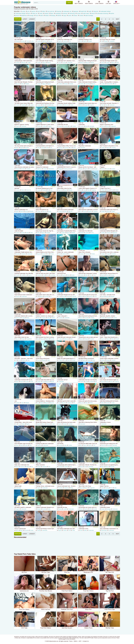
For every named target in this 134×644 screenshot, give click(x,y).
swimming (72, 13)
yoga (65, 15)
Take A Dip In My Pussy (85, 486)
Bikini (44, 105)
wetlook (47, 13)
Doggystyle (113, 126)
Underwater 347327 (62, 380)
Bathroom (45, 41)
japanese (76, 11)
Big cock (18, 84)
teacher (112, 13)
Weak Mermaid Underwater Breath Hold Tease (67, 337)
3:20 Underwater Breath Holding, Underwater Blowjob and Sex (46, 61)
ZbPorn (54, 293)
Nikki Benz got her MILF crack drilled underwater (67, 401)
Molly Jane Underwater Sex (22, 465)
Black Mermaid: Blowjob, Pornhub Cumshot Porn (24, 82)
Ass (81, 190)
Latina (32, 41)
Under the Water (19, 231)
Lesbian (32, 105)
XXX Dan (32, 38)
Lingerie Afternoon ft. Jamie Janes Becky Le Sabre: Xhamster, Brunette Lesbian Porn (46, 125)
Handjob (28, 169)
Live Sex (108, 2)
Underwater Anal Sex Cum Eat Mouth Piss (89, 380)
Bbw (86, 126)
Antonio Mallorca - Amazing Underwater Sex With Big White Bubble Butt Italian (46, 401)
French (52, 254)
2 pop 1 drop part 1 (62, 316)
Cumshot (66, 126)
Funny (64, 62)
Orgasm (18, 126)
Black (118, 62)
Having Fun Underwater (42, 167)
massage (31, 15)
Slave (74, 148)
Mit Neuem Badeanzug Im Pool (44, 188)
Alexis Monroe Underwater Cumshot (88, 210)
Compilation (112, 41)
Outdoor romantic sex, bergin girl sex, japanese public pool (46, 316)
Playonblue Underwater (85, 146)
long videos (99, 2)
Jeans (103, 488)
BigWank (53, 421)
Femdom (67, 148)
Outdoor (74, 126)
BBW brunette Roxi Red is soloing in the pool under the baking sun (46, 337)
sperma (34, 11)
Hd (28, 105)
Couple (29, 62)
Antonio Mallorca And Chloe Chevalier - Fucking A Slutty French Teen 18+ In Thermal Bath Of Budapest (46, 252)
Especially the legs (62, 507)
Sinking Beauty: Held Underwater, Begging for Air (24, 61)
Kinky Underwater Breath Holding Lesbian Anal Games (89, 82)
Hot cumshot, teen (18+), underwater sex (110, 252)
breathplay (58, 13)
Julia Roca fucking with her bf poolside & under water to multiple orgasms (110, 401)
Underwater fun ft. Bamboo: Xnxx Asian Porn (67, 61)
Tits (70, 41)
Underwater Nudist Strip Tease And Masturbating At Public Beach (110, 210)
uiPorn (75, 80)
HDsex (33, 123)
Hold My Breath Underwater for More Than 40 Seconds (46, 39)
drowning (59, 11)
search (69, 3)
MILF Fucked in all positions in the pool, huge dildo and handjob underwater (110, 146)
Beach (108, 211)
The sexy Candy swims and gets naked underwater (24, 146)
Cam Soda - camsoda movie (107, 295)
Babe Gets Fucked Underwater (65, 210)
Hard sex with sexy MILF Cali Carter (45, 273)
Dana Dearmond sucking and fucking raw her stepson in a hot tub (89, 316)
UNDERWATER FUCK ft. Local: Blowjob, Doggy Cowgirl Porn (67, 167)
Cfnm (112, 190)
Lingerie (50, 126)
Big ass (50, 41)
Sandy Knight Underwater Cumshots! (110, 358)
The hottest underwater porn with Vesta (67, 529)
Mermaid (17, 188)
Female (45, 169)
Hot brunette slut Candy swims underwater (89, 507)
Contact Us (86, 641)
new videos (89, 2)
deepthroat (24, 15)
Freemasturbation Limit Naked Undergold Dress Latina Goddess (46, 146)
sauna (70, 15)
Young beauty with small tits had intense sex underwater (67, 465)
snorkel (81, 15)
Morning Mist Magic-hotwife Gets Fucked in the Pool (110, 61)
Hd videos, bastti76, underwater (23, 507)
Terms (71, 641)
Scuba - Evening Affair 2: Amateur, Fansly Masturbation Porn (110, 82)
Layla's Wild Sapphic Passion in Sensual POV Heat (89, 188)
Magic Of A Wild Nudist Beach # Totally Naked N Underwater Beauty (67, 358)
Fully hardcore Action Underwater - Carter (24, 295)
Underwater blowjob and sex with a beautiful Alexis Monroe (67, 295)
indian (43, 11)
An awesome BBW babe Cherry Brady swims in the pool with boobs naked (89, 444)
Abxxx (118, 208)
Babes (17, 148)
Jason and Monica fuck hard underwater (67, 422)
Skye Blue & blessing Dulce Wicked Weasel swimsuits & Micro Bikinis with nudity (89, 422)
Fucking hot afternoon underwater (45, 444)
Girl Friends (60, 444)
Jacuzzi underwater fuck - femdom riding (67, 486)
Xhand (97, 187)
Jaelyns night (18, 486)
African (103, 62)
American (109, 233)
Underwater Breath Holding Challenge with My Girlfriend (67, 103)
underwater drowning (102, 13)
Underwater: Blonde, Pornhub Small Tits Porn (89, 465)
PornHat (118, 123)
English (116, 2)
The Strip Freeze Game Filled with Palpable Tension (24, 103)
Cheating (113, 148)
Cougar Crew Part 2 (105, 188)
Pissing (39, 530)
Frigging (102, 167)
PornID (118, 442)
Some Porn (96, 38)
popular (18, 19)
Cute (95, 275)
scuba (23, 11)
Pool (96, 296)
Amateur (39, 41)
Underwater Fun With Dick (86, 231)
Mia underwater (19, 39)
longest (32, 19)
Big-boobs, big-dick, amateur (108, 316)
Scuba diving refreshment (43, 358)
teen (29, 13)
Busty (86, 296)
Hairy (28, 318)
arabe (90, 11)
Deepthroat (29, 339)
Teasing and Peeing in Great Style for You (46, 529)
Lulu (16, 401)
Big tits (60, 41)
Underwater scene (83, 529)
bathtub (59, 15)
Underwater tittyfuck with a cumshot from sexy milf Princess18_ (24, 316)
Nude (48, 105)
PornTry (118, 187)
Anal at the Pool (61, 273)
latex (52, 13)
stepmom (96, 11)
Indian (65, 445)
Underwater (82, 125)
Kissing (107, 488)
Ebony (94, 360)
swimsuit (65, 13)
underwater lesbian (106, 11)
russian (79, 13)
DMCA (76, 641)
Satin (115, 488)
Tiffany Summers (40, 465)
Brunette (23, 41)
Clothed (117, 190)
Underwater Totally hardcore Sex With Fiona (24, 252)
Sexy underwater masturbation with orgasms (110, 529)
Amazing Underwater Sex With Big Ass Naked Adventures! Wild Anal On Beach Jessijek (24, 273)
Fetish (28, 41)
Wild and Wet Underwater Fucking (88, 273)
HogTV (75, 123)
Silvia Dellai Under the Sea (64, 188)
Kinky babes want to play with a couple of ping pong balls (46, 295)
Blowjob (18, 41)
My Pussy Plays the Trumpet (107, 39)
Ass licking (88, 84)
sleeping (53, 15)
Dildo (89, 190)
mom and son (51, 11)
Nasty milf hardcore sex (42, 210)
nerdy (41, 13)
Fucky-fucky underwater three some (67, 82)
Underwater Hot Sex (63, 125)
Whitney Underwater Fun (21, 210)
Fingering (23, 105)
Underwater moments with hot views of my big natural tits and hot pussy (24, 380)
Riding (71, 488)
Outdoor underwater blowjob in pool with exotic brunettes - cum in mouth (46, 507)
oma (28, 11)
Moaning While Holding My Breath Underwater (89, 61)
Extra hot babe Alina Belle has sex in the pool (46, 380)
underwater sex (67, 11)
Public (52, 105)
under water (86, 13)
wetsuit (93, 13)
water (41, 15)
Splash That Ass (104, 486)
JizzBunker (74, 38)
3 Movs (97, 102)
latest (25, 19)
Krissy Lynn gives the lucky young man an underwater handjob (89, 401)
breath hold (83, 11)
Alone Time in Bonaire (84, 252)
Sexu (97, 272)
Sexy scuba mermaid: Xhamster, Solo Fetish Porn (110, 103)
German (115, 318)
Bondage (109, 509)
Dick (48, 254)
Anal (81, 41)
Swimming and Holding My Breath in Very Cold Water (46, 82)
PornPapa (75, 144)
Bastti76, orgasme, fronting (22, 125)
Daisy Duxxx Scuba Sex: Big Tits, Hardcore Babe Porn (46, 231)
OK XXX (75, 293)
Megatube (32, 165)
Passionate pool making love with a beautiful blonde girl (110, 444)
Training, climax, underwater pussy (45, 486)
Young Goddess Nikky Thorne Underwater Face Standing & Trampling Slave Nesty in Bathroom (67, 146)
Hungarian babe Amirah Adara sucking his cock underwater (89, 103)
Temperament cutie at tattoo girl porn (88, 337)
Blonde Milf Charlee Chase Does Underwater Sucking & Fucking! (46, 422)
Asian (60, 62)
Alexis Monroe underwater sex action (24, 167)
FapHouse (53, 38)
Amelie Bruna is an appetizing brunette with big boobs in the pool (110, 465)
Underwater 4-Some (105, 422)
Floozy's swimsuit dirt (20, 529)
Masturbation (110, 84)
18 (102, 41)
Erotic (32, 381)
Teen (71, 467)
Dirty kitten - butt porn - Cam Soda (24, 358)
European (43, 318)
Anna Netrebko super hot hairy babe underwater (24, 444)
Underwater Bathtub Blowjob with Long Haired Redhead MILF (110, 231)
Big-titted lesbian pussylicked (86, 358)
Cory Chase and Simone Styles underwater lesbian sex (110, 380)
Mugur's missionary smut (106, 125)
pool (39, 11)
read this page (62, 639)
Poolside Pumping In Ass (85, 39)
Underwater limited (105, 507)
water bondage (89, 15)
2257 (80, 641)
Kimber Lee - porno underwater (65, 252)
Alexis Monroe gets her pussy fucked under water (89, 295)
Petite (31, 233)
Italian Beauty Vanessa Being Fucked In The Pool (110, 273)
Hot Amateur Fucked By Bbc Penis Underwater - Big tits (67, 231)
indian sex (35, 13)
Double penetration (68, 169)
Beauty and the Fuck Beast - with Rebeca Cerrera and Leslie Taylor (89, 167)
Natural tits (29, 190)
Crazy (84, 190)
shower (75, 15)
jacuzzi (17, 15)
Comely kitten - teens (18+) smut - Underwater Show (24, 422)
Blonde (107, 126)
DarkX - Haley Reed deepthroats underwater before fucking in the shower (110, 337)
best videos (79, 2)
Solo (115, 84)
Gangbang (109, 318)
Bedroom (103, 445)
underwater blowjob (20, 13)
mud (37, 15)
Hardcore (65, 41)
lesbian (47, 15)
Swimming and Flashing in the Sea (45, 103)
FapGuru (96, 165)
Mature (23, 190)
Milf (48, 190)
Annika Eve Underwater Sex (65, 39)
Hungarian (91, 105)
